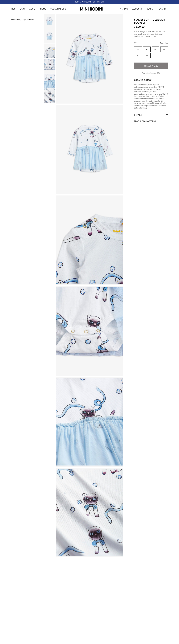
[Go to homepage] (92, 9)
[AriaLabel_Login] (137, 9)
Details (151, 115)
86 (147, 55)
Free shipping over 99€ (151, 73)
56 (138, 49)
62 (147, 49)
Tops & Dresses (28, 20)
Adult (33, 9)
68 (155, 49)
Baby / (20, 20)
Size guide (164, 43)
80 (138, 55)
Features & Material (151, 121)
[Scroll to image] (49, 21)
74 (164, 49)
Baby (23, 9)
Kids (13, 9)
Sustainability (58, 9)
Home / (14, 20)
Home (43, 9)
